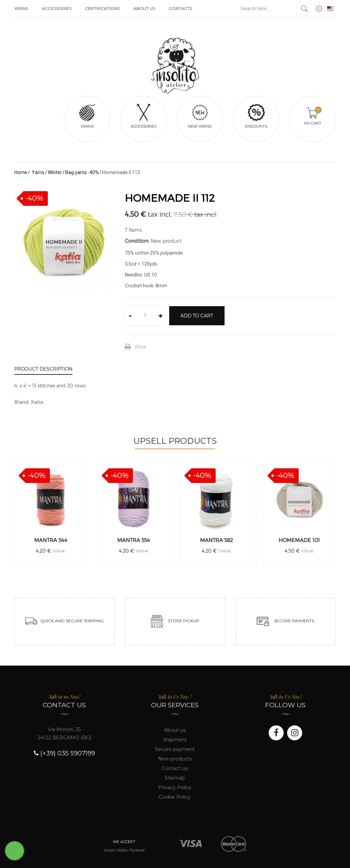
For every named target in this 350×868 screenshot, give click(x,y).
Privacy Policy (175, 787)
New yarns (200, 116)
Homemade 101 (299, 540)
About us (144, 8)
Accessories (57, 8)
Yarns (21, 8)
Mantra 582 (217, 540)
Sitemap (175, 778)
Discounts (256, 116)
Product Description (43, 369)
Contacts (180, 8)
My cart (313, 116)
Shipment (175, 740)
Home (21, 172)
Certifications (102, 8)
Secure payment (175, 749)
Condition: (137, 241)
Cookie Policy (175, 797)
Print (140, 347)
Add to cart (197, 316)
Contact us (175, 768)
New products (175, 759)
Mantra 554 (134, 540)
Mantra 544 (51, 540)
